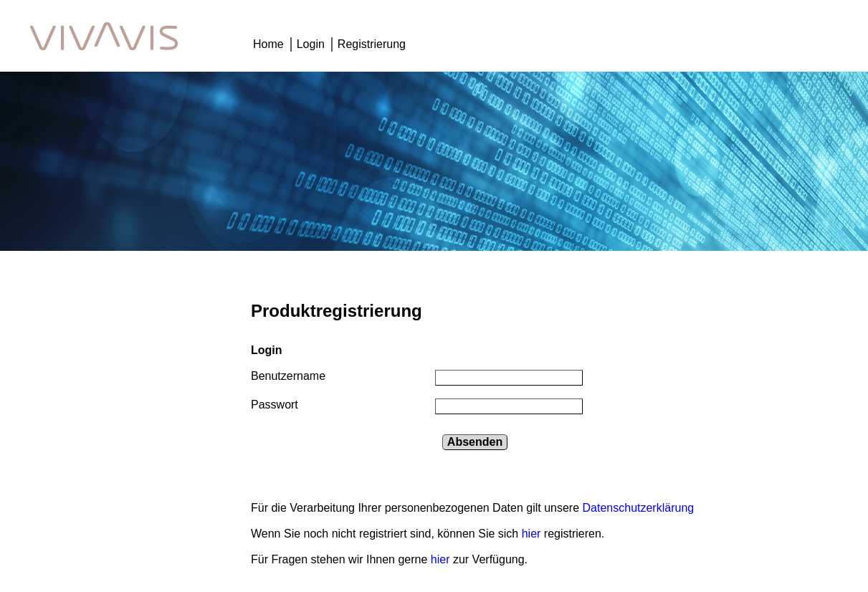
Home (268, 44)
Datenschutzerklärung (639, 508)
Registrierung (372, 44)
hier (533, 534)
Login (311, 44)
